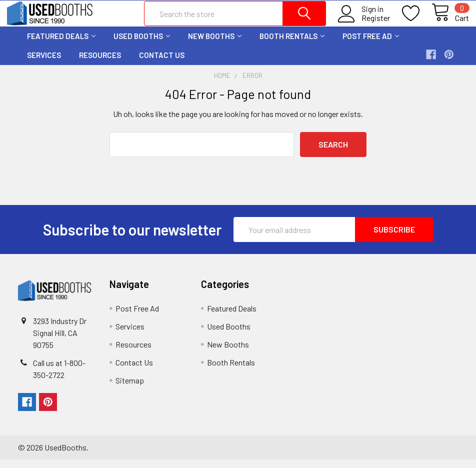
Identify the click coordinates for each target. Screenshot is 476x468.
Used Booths (142, 44)
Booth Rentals (292, 44)
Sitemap (130, 389)
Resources (100, 63)
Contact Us (162, 63)
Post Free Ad (371, 44)
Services (44, 63)
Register (365, 23)
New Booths (215, 44)
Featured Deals (61, 44)
